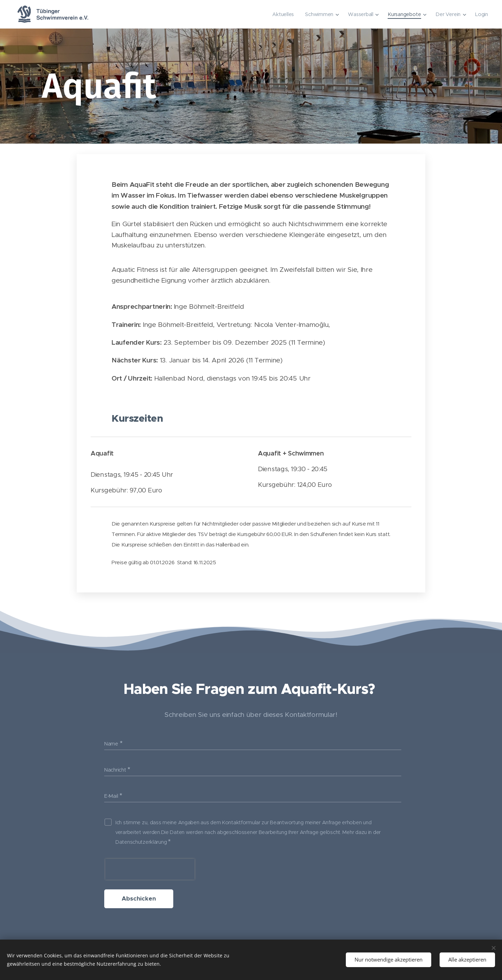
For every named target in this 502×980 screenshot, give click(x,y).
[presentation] (150, 869)
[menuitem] (283, 14)
